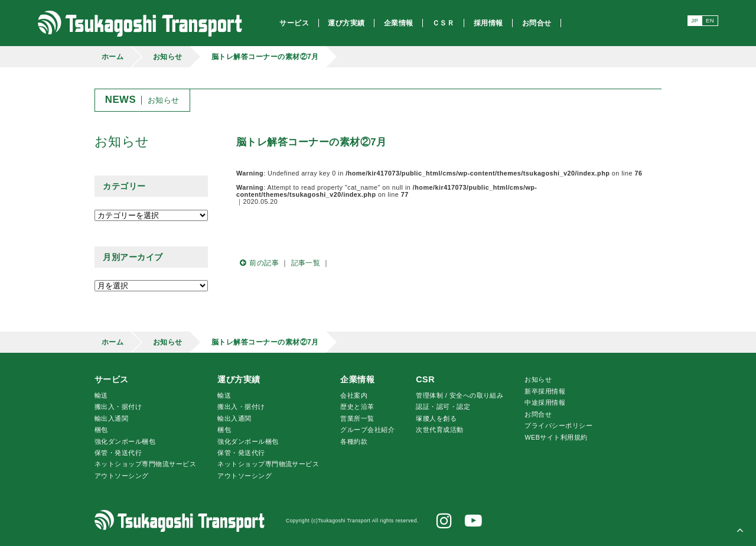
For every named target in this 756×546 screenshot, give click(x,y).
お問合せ (538, 414)
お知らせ (168, 57)
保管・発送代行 (118, 453)
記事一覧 (306, 263)
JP (695, 20)
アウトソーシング (122, 476)
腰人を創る (436, 418)
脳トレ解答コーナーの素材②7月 (265, 57)
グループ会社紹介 (367, 430)
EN (710, 20)
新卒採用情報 (545, 391)
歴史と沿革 (357, 407)
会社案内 (354, 395)
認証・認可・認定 (443, 407)
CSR (425, 379)
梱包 (101, 430)
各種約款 (354, 441)
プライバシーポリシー (558, 425)
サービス (112, 379)
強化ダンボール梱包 (125, 441)
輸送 (101, 395)
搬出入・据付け (118, 407)
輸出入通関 (111, 418)
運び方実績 (239, 379)
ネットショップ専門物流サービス (145, 464)
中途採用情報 (545, 402)
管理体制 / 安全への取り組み (460, 395)
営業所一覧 (357, 418)
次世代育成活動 (439, 430)
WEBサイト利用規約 (556, 437)
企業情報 (357, 379)
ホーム (113, 57)
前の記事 (258, 263)
